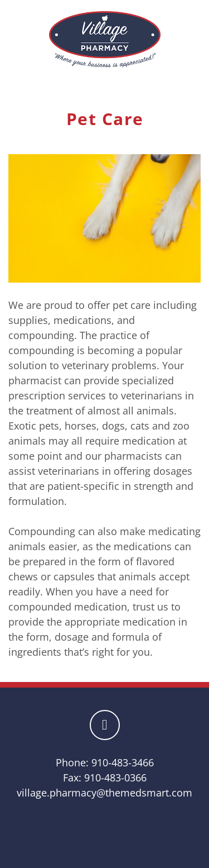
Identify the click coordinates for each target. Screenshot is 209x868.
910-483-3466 (123, 762)
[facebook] (105, 725)
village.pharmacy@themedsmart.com (104, 793)
